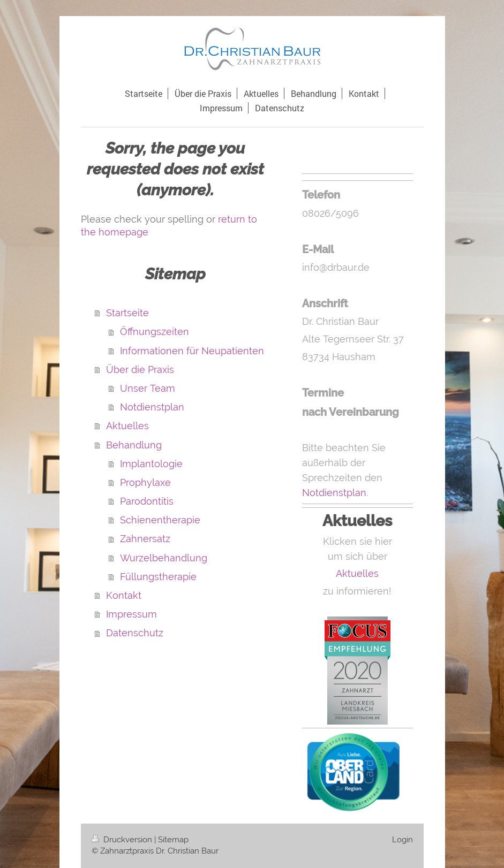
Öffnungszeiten (155, 332)
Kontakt (124, 595)
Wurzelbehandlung (164, 558)
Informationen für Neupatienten (192, 351)
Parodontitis (147, 501)
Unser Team (148, 388)
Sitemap (173, 840)
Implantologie (151, 464)
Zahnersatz (145, 539)
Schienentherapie (160, 520)
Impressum (131, 614)
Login (403, 840)
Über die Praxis (140, 370)
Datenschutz (135, 633)
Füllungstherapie (158, 577)
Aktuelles (127, 426)
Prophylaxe (145, 482)
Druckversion (123, 840)
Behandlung (134, 445)
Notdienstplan (152, 407)
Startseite (127, 313)
